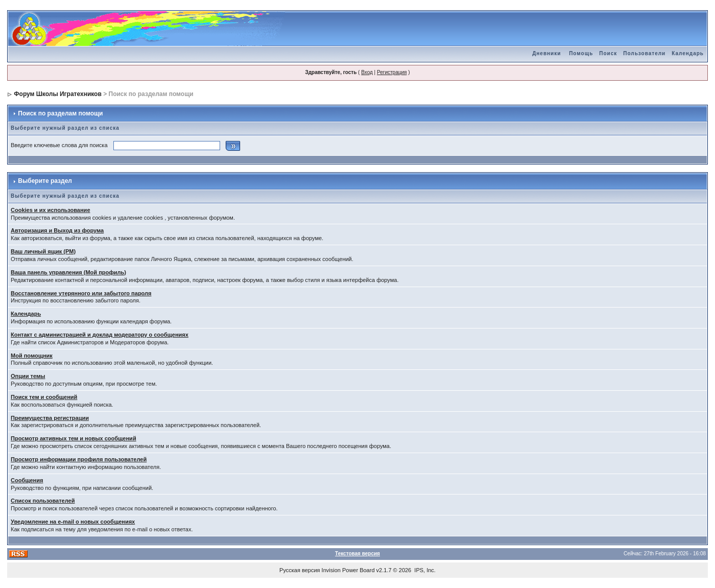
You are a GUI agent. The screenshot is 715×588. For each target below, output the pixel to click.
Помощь (581, 53)
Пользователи (644, 53)
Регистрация (392, 72)
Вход (367, 72)
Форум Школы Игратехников (58, 94)
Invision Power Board (348, 570)
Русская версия (300, 570)
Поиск (608, 53)
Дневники (546, 53)
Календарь (688, 53)
